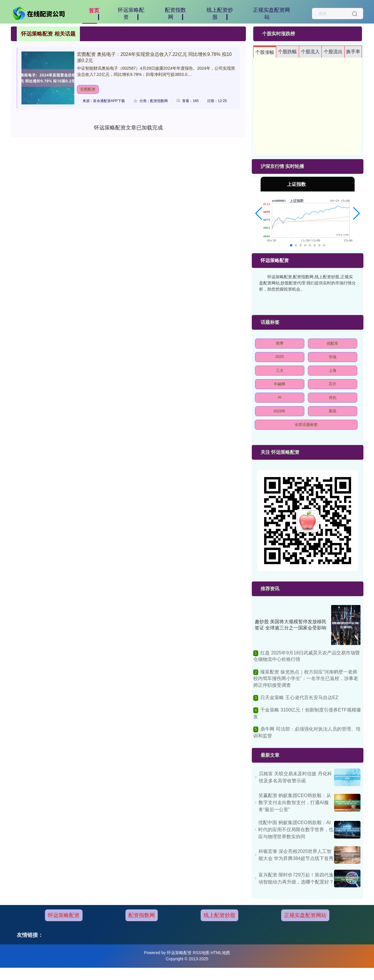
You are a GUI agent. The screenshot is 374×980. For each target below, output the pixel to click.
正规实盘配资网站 (305, 915)
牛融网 (280, 384)
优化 (333, 397)
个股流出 (333, 52)
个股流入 (310, 52)
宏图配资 (88, 89)
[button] (259, 214)
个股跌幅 (287, 52)
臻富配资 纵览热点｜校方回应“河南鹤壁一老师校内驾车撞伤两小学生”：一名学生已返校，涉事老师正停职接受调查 (306, 679)
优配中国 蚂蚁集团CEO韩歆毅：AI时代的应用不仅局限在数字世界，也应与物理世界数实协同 (296, 830)
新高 (333, 411)
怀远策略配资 (64, 915)
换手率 (353, 52)
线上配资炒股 (219, 915)
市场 (333, 357)
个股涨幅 (265, 52)
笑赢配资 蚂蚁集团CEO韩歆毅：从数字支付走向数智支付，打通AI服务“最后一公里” (295, 802)
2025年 (280, 411)
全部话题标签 (306, 425)
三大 (280, 370)
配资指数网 (142, 915)
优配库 (332, 343)
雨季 (280, 343)
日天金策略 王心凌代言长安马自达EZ (299, 697)
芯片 (333, 384)
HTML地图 (220, 953)
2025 (280, 357)
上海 (333, 370)
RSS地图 (201, 953)
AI (279, 397)
